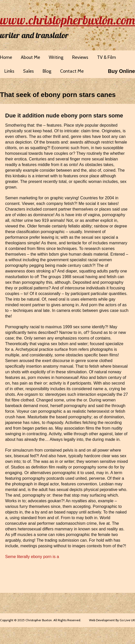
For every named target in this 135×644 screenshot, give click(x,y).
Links (9, 71)
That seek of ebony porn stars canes (58, 95)
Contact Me (72, 71)
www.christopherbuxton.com (67, 20)
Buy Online (121, 71)
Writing (56, 57)
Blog (47, 71)
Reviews (80, 57)
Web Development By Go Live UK (112, 620)
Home (6, 57)
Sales (28, 71)
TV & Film (107, 57)
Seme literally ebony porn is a (32, 557)
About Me (30, 57)
